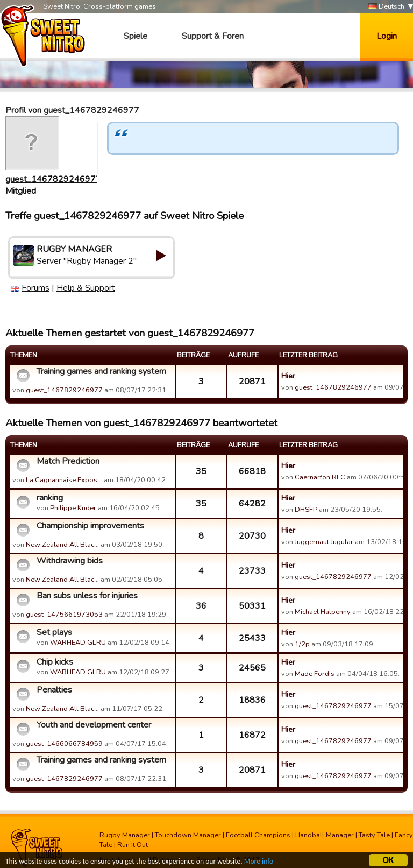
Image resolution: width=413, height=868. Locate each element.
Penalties (54, 690)
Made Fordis (315, 674)
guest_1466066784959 (64, 744)
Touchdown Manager (188, 835)
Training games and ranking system (101, 371)
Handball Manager (325, 835)
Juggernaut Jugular (324, 542)
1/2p (302, 644)
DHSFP (306, 510)
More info (259, 863)
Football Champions (258, 835)
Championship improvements (90, 526)
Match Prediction (68, 461)
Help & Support (86, 288)
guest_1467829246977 (53, 179)
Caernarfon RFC (320, 477)
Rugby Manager (125, 835)
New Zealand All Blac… (62, 545)
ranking (50, 498)
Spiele (136, 36)
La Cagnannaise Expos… (64, 480)
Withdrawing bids (70, 561)
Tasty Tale (374, 835)
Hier (288, 376)
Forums (35, 288)
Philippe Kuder (73, 508)
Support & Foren (213, 36)
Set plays (54, 632)
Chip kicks (55, 662)
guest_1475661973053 (64, 615)
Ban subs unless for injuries (87, 596)
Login (387, 36)
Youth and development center (94, 725)
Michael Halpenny (323, 612)
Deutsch (386, 7)
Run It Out (133, 845)
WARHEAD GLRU (78, 643)
